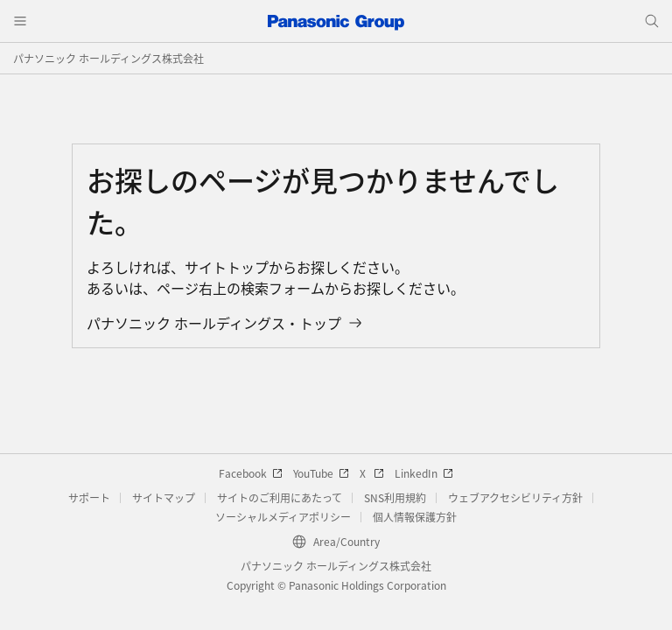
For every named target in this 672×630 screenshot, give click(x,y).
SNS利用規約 (395, 497)
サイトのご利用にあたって (280, 497)
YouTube (321, 473)
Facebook (251, 473)
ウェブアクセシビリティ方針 (515, 497)
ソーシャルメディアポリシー (283, 517)
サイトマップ (164, 497)
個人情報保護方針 (415, 517)
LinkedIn (424, 473)
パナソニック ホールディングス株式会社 (108, 58)
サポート (89, 497)
